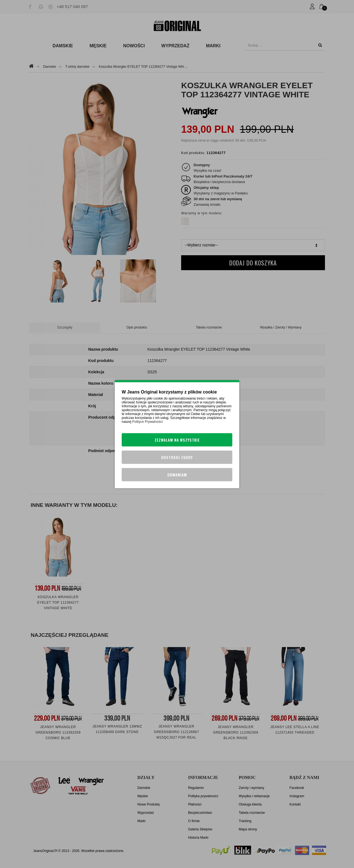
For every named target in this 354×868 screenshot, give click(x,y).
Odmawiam (177, 475)
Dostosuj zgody (177, 457)
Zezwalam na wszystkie (177, 440)
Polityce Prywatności (147, 421)
